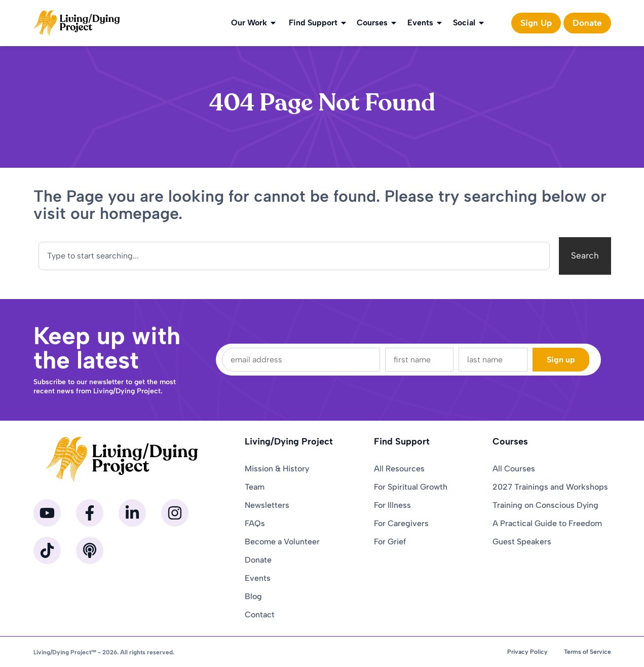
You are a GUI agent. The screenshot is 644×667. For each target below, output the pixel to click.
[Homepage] (77, 23)
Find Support (318, 23)
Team (255, 487)
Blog (253, 596)
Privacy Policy (527, 652)
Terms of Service (588, 652)
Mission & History (277, 469)
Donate (258, 560)
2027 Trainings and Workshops (550, 487)
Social (469, 23)
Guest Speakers (522, 542)
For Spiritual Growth (411, 487)
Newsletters (267, 505)
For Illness (392, 505)
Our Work (254, 23)
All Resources (399, 469)
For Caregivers (401, 523)
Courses (377, 23)
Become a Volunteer (282, 542)
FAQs (255, 523)
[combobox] (294, 256)
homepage (139, 213)
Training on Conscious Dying (545, 505)
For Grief (390, 542)
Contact (260, 615)
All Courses (514, 469)
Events (425, 23)
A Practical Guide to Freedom (547, 523)
